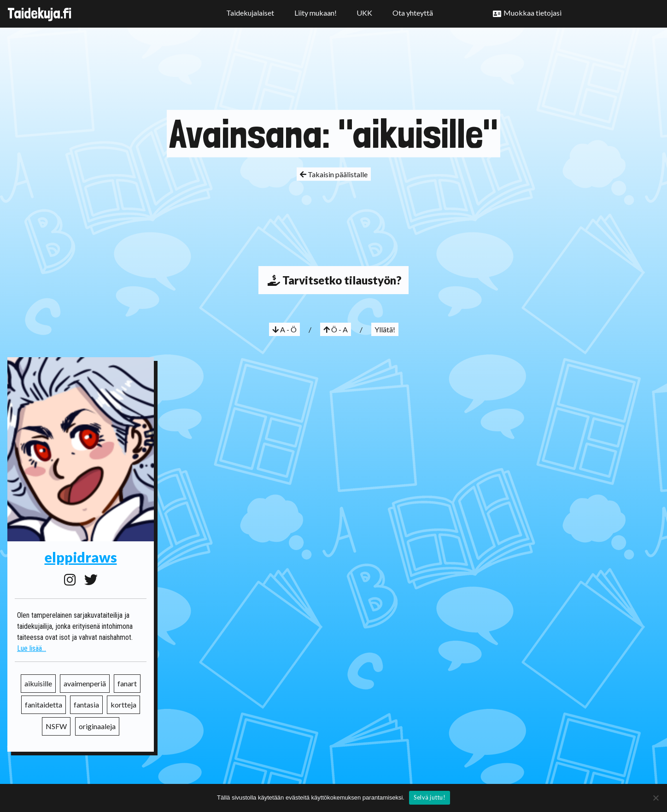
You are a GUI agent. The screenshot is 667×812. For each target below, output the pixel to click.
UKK (364, 13)
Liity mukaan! (316, 13)
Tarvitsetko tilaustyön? (333, 280)
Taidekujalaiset (250, 13)
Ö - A (336, 329)
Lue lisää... (32, 648)
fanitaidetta (44, 705)
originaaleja (97, 726)
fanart (127, 683)
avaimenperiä (85, 683)
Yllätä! (385, 329)
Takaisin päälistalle (334, 174)
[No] (655, 798)
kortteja (123, 705)
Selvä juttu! (430, 797)
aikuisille (38, 683)
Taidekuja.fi (39, 13)
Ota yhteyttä (413, 13)
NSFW (56, 726)
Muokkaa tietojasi (532, 13)
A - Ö (284, 329)
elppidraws (81, 557)
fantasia (86, 705)
